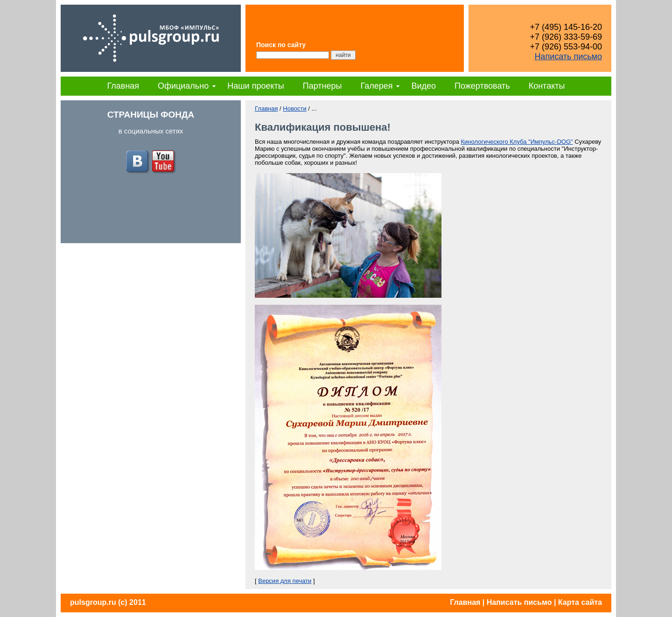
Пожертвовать (482, 86)
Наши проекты (256, 86)
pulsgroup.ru (93, 602)
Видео (423, 86)
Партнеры (322, 86)
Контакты (547, 86)
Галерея (376, 86)
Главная (123, 86)
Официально (183, 86)
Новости (294, 109)
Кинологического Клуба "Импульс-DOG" (517, 142)
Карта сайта (580, 602)
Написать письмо (568, 56)
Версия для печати (285, 581)
